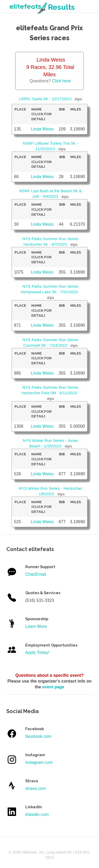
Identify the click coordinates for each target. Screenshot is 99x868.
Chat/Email (36, 574)
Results (42, 7)
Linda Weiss (42, 129)
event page (53, 687)
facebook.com (38, 736)
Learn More (36, 626)
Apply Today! (37, 652)
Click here (61, 81)
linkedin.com (37, 814)
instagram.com (39, 762)
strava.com (36, 788)
